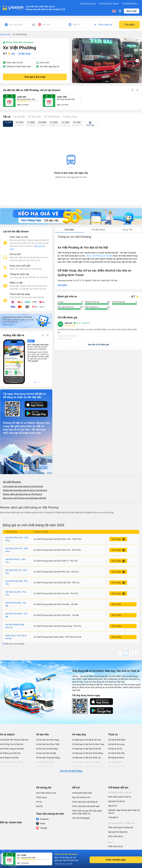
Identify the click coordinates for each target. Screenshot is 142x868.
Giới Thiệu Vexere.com (46, 751)
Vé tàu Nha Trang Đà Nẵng (48, 716)
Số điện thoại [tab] (98, 230)
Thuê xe (113, 693)
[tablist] (98, 230)
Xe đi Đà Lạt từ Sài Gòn (10, 711)
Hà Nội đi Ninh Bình (117, 698)
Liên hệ (39, 764)
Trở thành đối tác (131, 4)
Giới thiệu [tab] (69, 230)
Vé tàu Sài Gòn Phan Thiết (48, 702)
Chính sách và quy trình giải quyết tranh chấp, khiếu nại (87, 770)
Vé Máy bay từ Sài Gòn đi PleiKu (86, 720)
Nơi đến (46, 25)
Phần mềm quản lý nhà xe (120, 755)
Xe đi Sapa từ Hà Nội (9, 716)
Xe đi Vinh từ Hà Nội (9, 725)
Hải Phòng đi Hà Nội (117, 725)
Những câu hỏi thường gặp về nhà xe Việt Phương (25, 448)
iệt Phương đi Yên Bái (103, 256)
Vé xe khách (7, 693)
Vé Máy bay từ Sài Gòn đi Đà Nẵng (87, 711)
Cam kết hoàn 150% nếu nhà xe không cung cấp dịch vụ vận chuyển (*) (44, 8)
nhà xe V (89, 256)
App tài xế (113, 764)
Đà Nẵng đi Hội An (116, 716)
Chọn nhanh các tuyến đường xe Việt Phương (23, 445)
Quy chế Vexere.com (81, 756)
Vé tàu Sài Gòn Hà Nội (46, 711)
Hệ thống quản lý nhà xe (120, 751)
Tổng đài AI (113, 776)
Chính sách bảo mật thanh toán (86, 764)
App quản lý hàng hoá (118, 790)
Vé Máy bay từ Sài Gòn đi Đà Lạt (86, 716)
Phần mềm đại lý (116, 795)
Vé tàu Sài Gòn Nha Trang (48, 698)
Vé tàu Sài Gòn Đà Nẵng (47, 707)
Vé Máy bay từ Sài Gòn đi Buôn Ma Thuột (87, 726)
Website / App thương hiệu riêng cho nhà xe (124, 770)
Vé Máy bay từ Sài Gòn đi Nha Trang (88, 702)
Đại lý (111, 800)
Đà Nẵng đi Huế (115, 720)
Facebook (44, 777)
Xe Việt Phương (12, 440)
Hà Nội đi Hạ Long (116, 702)
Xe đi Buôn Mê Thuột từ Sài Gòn (14, 698)
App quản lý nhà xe (117, 759)
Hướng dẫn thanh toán (82, 751)
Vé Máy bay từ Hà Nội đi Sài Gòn (87, 698)
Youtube (44, 786)
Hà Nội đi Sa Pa (115, 707)
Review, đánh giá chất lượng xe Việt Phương (22, 452)
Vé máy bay (79, 693)
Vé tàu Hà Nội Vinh (44, 725)
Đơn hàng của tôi (88, 4)
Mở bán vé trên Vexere (109, 4)
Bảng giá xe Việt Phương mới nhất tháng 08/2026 (25, 456)
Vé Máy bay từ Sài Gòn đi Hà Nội (87, 707)
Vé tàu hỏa (42, 693)
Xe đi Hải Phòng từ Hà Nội (12, 720)
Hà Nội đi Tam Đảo (116, 711)
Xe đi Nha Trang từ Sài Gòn (12, 707)
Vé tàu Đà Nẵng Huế (45, 720)
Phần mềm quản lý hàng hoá (121, 786)
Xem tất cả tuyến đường (71, 729)
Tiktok (43, 782)
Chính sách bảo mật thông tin (85, 760)
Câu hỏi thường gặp (81, 776)
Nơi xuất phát (16, 25)
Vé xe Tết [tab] (127, 230)
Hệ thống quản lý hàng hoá (121, 781)
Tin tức (39, 760)
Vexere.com (5, 34)
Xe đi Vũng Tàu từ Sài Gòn (12, 702)
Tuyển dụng (41, 756)
